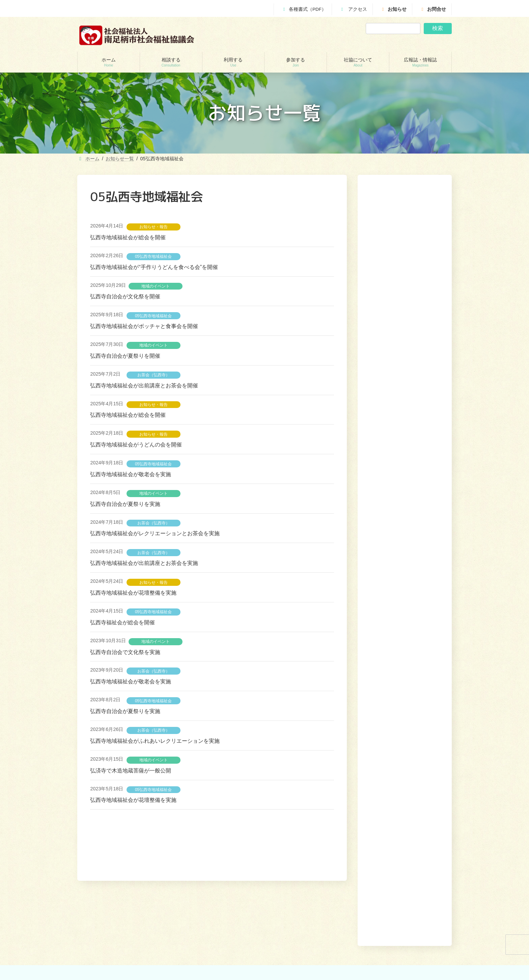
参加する (370, 877)
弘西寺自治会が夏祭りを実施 (125, 504)
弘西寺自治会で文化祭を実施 (125, 652)
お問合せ (433, 9)
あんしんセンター (102, 946)
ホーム (300, 877)
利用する (346, 877)
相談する (322, 877)
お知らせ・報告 (154, 227)
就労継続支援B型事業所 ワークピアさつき (220, 946)
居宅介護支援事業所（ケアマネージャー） (220, 934)
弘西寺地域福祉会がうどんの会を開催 (136, 445)
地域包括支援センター (106, 934)
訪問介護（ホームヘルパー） (208, 922)
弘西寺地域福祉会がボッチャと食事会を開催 (144, 326)
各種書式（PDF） (304, 9)
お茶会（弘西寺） (154, 375)
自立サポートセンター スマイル (116, 969)
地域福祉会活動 (292, 957)
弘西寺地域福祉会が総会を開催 (128, 237)
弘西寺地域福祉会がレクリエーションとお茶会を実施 (155, 533)
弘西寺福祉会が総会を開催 (122, 622)
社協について (398, 877)
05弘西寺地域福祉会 (153, 256)
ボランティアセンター (298, 922)
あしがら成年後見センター (110, 957)
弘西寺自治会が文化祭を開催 (125, 296)
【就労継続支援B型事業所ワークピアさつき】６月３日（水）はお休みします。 (403, 449)
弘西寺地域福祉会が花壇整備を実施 (133, 593)
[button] (422, 490)
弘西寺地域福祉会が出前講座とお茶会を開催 (144, 386)
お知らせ (393, 9)
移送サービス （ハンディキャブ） (212, 969)
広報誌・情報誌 (434, 877)
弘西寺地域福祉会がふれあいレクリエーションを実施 (155, 741)
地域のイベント (156, 286)
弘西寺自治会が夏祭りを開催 (125, 356)
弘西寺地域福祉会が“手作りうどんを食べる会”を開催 (154, 267)
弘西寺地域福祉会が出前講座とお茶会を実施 (144, 563)
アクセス (353, 9)
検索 (438, 28)
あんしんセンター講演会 (300, 934)
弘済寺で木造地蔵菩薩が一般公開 (131, 771)
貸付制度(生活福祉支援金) (109, 922)
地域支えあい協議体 (296, 946)
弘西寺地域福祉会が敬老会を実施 (131, 474)
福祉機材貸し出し (198, 957)
